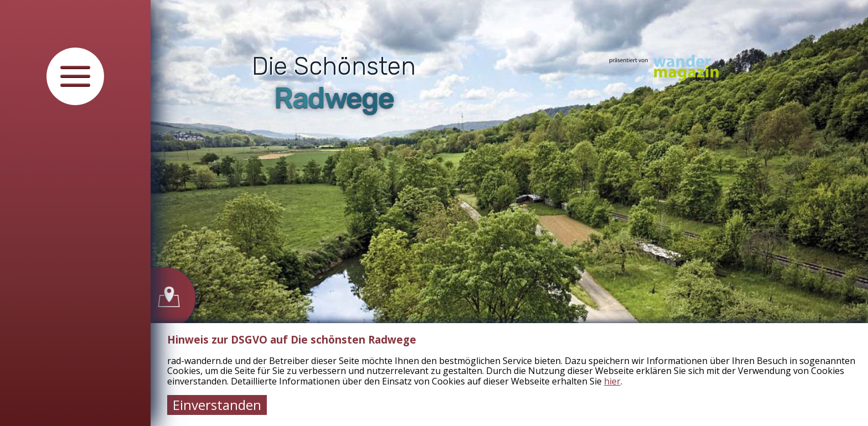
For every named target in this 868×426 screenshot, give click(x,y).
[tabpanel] (509, 213)
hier (612, 381)
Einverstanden (217, 405)
